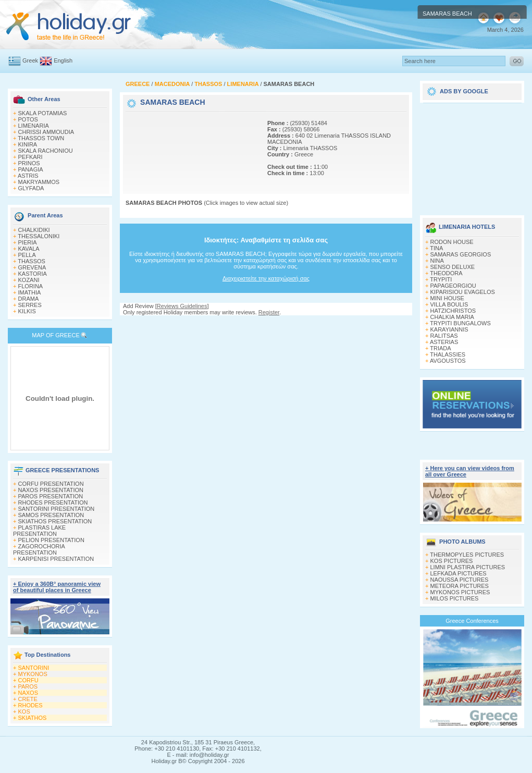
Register (269, 312)
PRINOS (29, 163)
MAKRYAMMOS (39, 182)
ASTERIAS (444, 342)
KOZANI (29, 280)
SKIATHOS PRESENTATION (55, 521)
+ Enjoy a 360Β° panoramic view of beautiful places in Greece (57, 587)
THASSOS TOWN (41, 138)
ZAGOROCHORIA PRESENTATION (39, 549)
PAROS (28, 686)
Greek (30, 60)
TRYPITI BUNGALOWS (460, 323)
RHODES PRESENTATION (53, 502)
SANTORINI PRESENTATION (57, 509)
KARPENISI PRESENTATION (56, 559)
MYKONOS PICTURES (460, 592)
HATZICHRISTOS (453, 311)
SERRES (30, 305)
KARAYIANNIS (449, 329)
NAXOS (28, 693)
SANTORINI (34, 668)
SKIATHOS (33, 718)
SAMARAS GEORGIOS (461, 254)
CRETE (28, 699)
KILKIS (27, 311)
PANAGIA (31, 169)
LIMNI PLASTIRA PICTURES (468, 567)
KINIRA (28, 144)
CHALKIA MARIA (452, 317)
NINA (437, 261)
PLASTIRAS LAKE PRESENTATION (39, 531)
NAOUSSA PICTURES (460, 580)
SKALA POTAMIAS (43, 113)
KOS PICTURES (452, 561)
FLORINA (31, 286)
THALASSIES (448, 354)
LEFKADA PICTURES (459, 573)
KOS (24, 711)
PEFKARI (30, 157)
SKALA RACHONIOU (46, 151)
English (63, 60)
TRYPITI (441, 279)
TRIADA (440, 348)
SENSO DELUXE (453, 267)
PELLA (27, 255)
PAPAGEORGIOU (453, 286)
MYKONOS (33, 674)
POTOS (28, 119)
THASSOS (32, 261)
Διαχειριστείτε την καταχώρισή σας (266, 278)
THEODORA (446, 273)
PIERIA (28, 242)
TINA (436, 248)
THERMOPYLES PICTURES (467, 555)
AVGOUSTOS (448, 361)
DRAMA (29, 299)
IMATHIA (30, 292)
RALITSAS (444, 336)
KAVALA (29, 249)
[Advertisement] (160, 146)
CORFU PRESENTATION (51, 484)
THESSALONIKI (39, 236)
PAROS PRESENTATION (51, 496)
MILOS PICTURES (455, 598)
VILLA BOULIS (449, 304)
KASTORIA (33, 274)
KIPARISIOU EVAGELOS (463, 292)
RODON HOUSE (452, 242)
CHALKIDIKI (34, 230)
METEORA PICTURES (460, 586)
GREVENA (32, 267)
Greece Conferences (472, 621)
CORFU (28, 680)
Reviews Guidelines (182, 306)
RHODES (30, 705)
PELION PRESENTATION (51, 540)
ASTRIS (28, 176)
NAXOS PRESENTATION (51, 490)
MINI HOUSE (447, 298)
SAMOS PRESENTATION (51, 515)
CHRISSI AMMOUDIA (46, 132)
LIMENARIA (34, 126)
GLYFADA (31, 188)
